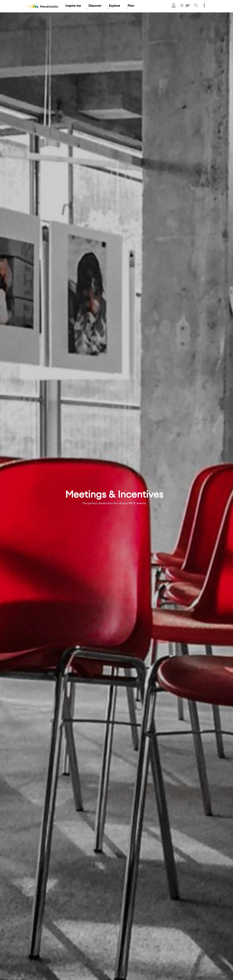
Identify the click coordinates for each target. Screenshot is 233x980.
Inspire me (73, 6)
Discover (95, 6)
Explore (114, 6)
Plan (131, 6)
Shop (174, 6)
